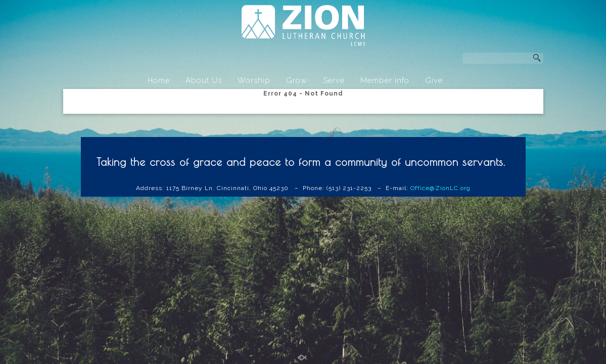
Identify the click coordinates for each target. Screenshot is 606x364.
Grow (297, 80)
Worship (254, 80)
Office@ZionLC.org (440, 188)
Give (434, 80)
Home (159, 80)
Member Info (385, 80)
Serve (334, 80)
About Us (204, 80)
